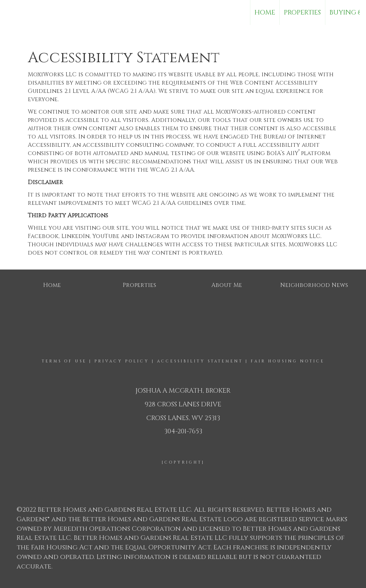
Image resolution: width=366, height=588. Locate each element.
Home (265, 12)
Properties (302, 12)
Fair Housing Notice (288, 361)
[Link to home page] (11, 12)
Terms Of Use (64, 361)
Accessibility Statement (200, 361)
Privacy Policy (122, 361)
